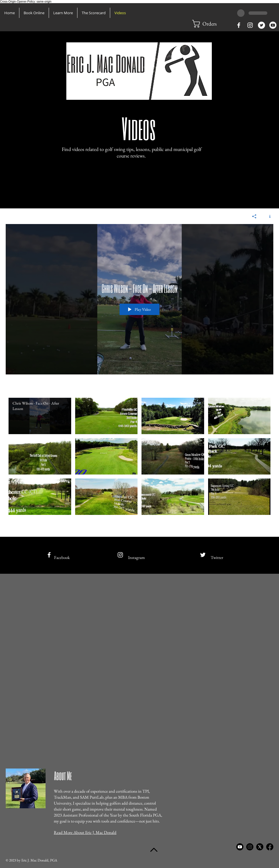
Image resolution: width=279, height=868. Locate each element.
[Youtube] (273, 25)
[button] (63, 13)
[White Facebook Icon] (239, 25)
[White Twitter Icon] (203, 555)
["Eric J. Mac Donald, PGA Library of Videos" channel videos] (139, 463)
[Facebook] (270, 847)
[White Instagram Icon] (250, 25)
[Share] (254, 216)
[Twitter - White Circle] (261, 25)
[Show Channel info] (268, 216)
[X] (260, 847)
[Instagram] (250, 847)
